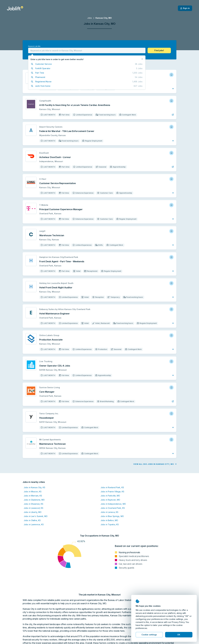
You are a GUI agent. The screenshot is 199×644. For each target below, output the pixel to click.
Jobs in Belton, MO (109, 520)
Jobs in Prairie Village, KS (112, 492)
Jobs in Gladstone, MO (34, 500)
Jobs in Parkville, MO (110, 496)
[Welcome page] (15, 8)
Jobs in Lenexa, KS (109, 512)
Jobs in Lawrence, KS (34, 524)
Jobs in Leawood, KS (33, 508)
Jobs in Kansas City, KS (34, 487)
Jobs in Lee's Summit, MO (36, 516)
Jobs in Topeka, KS (110, 524)
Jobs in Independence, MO (113, 504)
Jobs (90, 18)
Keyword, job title (34, 46)
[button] (159, 50)
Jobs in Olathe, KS (32, 520)
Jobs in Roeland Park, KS (112, 487)
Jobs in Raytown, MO (110, 500)
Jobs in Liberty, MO (33, 512)
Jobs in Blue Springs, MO (112, 516)
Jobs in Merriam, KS (33, 496)
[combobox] (87, 50)
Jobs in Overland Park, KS (113, 508)
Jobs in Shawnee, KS (33, 504)
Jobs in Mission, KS (33, 492)
